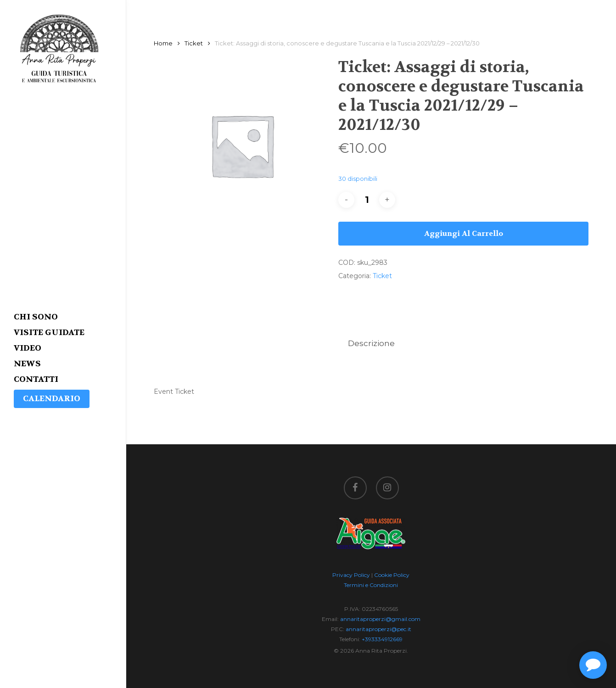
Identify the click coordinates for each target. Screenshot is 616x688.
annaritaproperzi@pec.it (378, 629)
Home (163, 43)
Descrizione (371, 343)
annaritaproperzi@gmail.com (380, 619)
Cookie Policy (392, 575)
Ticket (194, 43)
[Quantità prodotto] (367, 200)
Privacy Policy (351, 575)
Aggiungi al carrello (464, 233)
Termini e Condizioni (371, 585)
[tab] (371, 344)
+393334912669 (382, 639)
